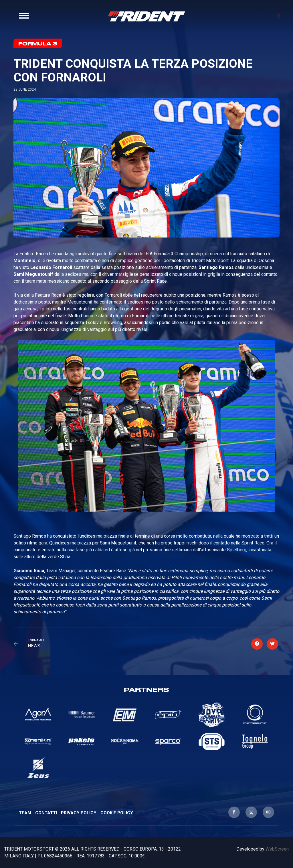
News (34, 646)
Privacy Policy (79, 813)
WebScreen (277, 849)
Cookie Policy (117, 813)
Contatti (46, 813)
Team (25, 813)
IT (279, 16)
